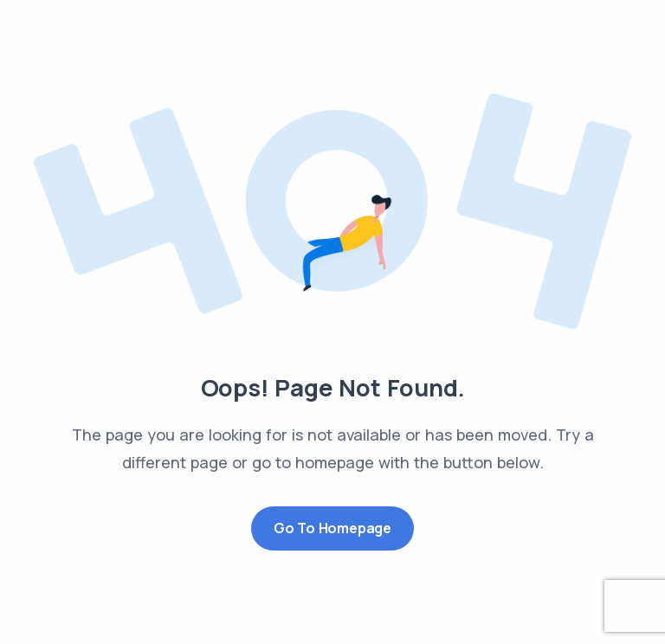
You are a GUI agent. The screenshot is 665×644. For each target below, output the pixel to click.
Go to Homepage (332, 528)
